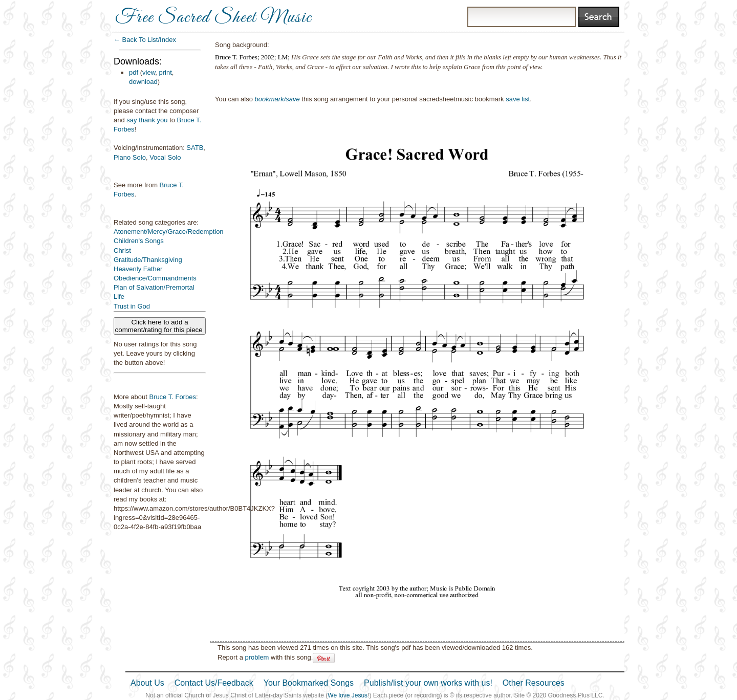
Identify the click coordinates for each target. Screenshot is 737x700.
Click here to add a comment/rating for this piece (160, 326)
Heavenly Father (138, 269)
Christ (122, 250)
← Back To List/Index (145, 40)
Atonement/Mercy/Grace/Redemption (169, 232)
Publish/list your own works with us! (428, 683)
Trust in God (132, 306)
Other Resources (534, 683)
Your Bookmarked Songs (309, 683)
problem (257, 657)
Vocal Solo (165, 157)
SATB (195, 148)
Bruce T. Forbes (172, 397)
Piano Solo (130, 157)
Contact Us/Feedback (214, 683)
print (166, 72)
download (143, 82)
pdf (134, 72)
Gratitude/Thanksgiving (148, 260)
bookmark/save (277, 99)
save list (518, 99)
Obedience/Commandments (155, 278)
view (149, 72)
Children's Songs (139, 241)
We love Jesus (348, 695)
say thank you (147, 120)
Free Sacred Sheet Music (213, 18)
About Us (147, 683)
